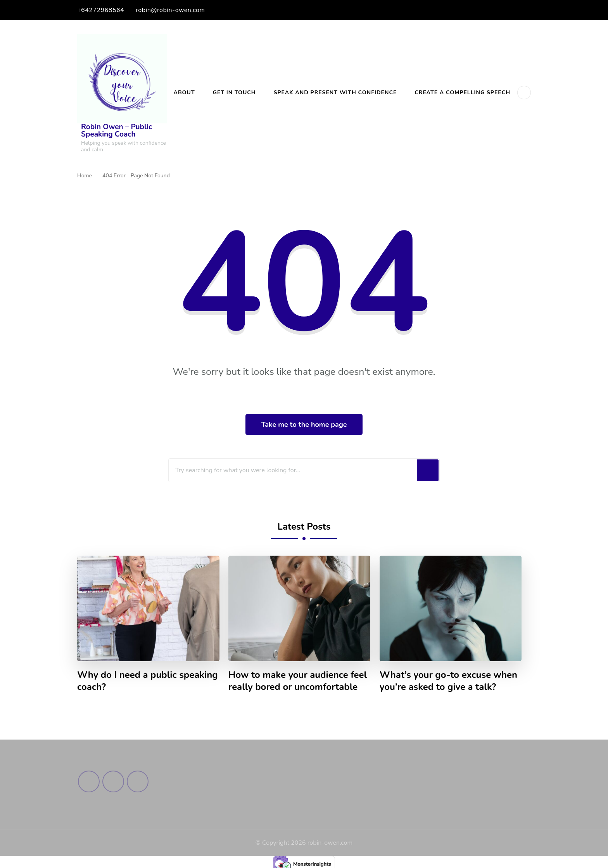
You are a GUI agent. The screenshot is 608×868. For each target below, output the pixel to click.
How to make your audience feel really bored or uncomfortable (298, 681)
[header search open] (524, 93)
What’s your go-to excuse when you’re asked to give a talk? (448, 681)
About (184, 93)
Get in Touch (234, 93)
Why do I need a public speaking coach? (148, 681)
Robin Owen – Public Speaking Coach (117, 131)
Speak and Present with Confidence (335, 93)
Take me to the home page (304, 424)
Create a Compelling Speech (462, 93)
